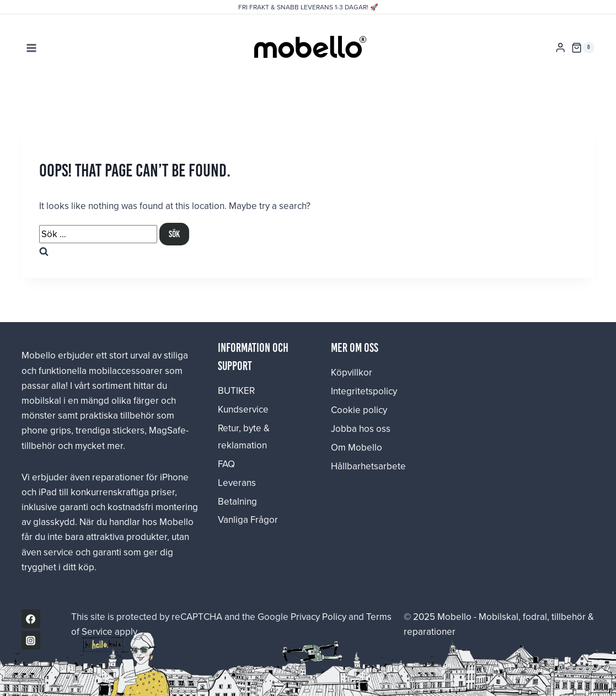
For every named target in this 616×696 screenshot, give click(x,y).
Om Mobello (357, 447)
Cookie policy (359, 410)
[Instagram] (31, 640)
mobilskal (41, 400)
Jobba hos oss (361, 429)
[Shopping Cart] (583, 48)
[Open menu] (32, 48)
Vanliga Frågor (248, 520)
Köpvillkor (352, 372)
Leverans (237, 483)
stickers (128, 430)
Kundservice (243, 409)
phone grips (46, 430)
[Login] (560, 48)
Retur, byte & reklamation (244, 437)
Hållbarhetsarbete (365, 466)
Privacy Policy (318, 617)
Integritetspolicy (364, 391)
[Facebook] (31, 619)
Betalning (237, 501)
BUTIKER (236, 390)
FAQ (226, 464)
